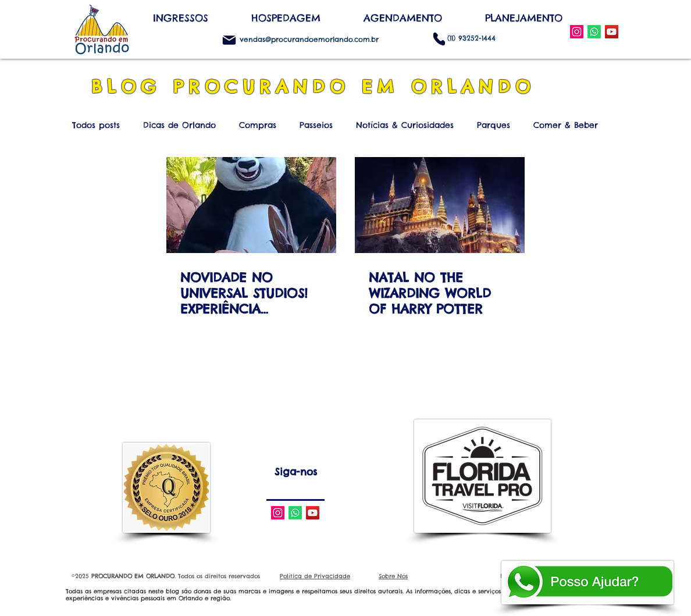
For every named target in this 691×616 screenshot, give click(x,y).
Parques (494, 125)
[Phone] (439, 39)
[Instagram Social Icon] (577, 32)
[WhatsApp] (594, 32)
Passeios (316, 125)
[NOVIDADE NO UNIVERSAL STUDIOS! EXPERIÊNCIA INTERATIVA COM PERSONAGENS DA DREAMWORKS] (251, 205)
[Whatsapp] (295, 513)
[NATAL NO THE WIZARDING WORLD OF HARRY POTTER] (440, 205)
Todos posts (96, 125)
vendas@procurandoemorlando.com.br (309, 39)
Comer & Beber (566, 125)
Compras (258, 125)
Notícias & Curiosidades (405, 125)
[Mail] (229, 40)
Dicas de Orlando (179, 125)
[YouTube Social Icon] (612, 32)
